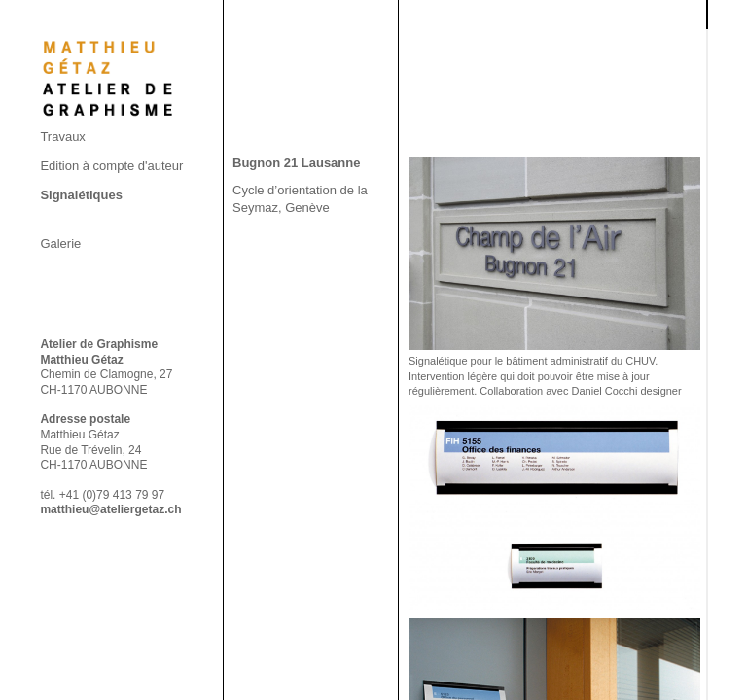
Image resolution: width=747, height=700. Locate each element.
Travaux (62, 137)
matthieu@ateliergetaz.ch (110, 509)
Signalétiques (81, 195)
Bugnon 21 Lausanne (296, 163)
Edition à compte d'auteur (111, 166)
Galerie (60, 244)
